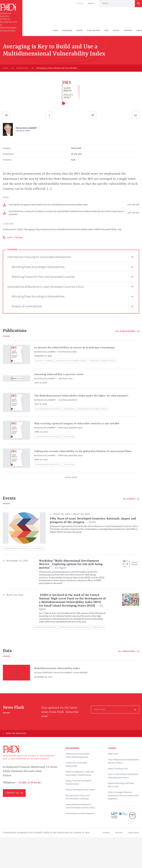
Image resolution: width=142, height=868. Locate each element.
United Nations (38, 548)
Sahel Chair (113, 754)
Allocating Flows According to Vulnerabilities (72, 267)
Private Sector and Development (80, 813)
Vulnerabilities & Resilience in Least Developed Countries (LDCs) (70, 287)
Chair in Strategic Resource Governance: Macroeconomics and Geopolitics (123, 795)
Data (106, 30)
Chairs (80, 30)
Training (128, 30)
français (106, 833)
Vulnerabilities (69, 409)
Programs (67, 30)
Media (139, 30)
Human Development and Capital (80, 790)
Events (116, 30)
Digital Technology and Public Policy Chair (121, 785)
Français (80, 3)
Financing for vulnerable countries (102, 361)
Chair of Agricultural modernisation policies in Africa (123, 761)
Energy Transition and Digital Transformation (78, 782)
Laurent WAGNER (80, 673)
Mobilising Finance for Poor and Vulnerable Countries (72, 277)
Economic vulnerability (44, 361)
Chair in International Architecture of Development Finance (123, 776)
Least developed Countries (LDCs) (48, 409)
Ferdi (55, 30)
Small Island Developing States (45, 627)
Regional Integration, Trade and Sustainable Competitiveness (80, 773)
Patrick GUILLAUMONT (46, 352)
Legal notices (134, 833)
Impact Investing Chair (118, 769)
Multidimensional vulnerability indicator (71, 361)
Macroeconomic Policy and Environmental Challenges (77, 797)
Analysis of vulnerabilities (72, 306)
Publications (94, 30)
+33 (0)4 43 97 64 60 (29, 783)
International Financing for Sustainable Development (70, 257)
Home (6, 68)
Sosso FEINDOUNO (45, 673)
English (91, 3)
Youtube (119, 833)
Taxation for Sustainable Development (76, 764)
